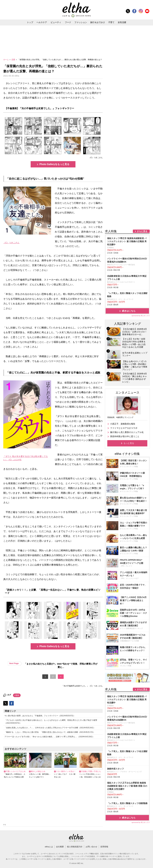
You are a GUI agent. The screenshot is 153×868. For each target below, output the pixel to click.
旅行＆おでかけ (98, 22)
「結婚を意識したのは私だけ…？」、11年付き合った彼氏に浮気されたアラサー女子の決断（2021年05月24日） (50, 728)
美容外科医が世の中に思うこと (125, 436)
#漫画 (17, 695)
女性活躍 (122, 22)
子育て (111, 22)
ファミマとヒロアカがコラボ (124, 428)
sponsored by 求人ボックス (141, 316)
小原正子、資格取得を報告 (123, 424)
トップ (30, 22)
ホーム (6, 60)
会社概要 (60, 847)
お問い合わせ (91, 847)
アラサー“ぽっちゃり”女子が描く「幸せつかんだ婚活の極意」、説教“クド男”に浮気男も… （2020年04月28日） (49, 737)
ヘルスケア (42, 22)
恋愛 (14, 60)
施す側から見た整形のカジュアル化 (127, 432)
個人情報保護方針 (75, 847)
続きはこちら (129, 311)
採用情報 (104, 847)
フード (68, 22)
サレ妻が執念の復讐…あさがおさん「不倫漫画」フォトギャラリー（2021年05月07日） (40, 716)
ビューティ (56, 22)
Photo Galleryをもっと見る (54, 164)
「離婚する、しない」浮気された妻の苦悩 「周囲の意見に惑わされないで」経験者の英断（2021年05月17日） (50, 732)
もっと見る (129, 443)
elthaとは (49, 847)
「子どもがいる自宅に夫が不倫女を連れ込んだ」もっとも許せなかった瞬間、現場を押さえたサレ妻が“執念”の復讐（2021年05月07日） (51, 722)
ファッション (81, 22)
